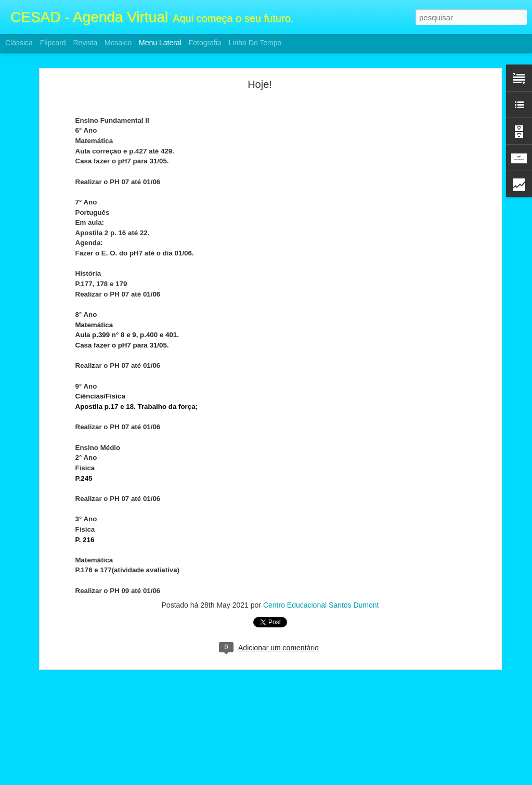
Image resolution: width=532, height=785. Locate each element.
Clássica (19, 43)
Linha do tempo (255, 43)
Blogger (308, 779)
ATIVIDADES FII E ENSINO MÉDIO (75, 719)
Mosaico (118, 43)
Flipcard (53, 43)
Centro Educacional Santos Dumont (321, 546)
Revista (85, 43)
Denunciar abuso (342, 779)
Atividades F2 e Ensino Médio (67, 742)
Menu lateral (160, 43)
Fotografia (205, 43)
